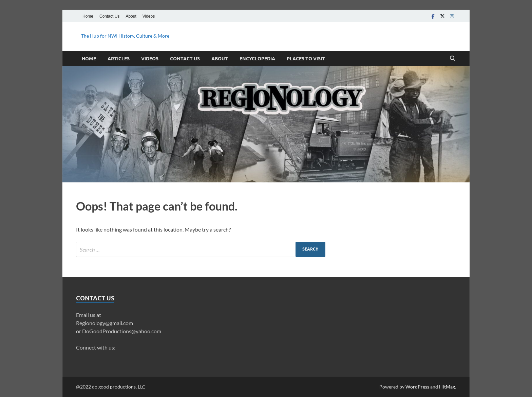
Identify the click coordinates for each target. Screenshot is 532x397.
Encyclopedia (257, 59)
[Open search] (453, 59)
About (131, 16)
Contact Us (109, 16)
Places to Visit (306, 59)
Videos (149, 16)
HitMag (447, 387)
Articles (119, 59)
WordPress (417, 387)
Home (88, 16)
